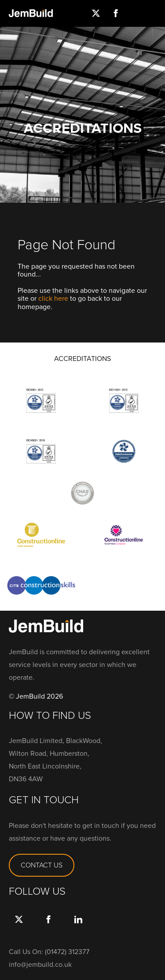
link (78, 928)
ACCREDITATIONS (82, 359)
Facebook (49, 928)
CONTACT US (42, 865)
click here (53, 298)
